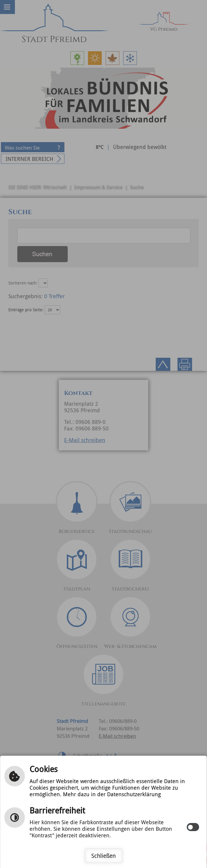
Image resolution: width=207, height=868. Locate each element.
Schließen (103, 856)
